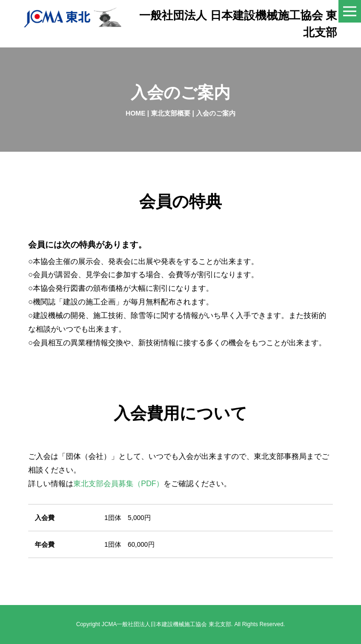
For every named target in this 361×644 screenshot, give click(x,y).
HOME (135, 113)
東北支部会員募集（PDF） (118, 483)
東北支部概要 (171, 113)
